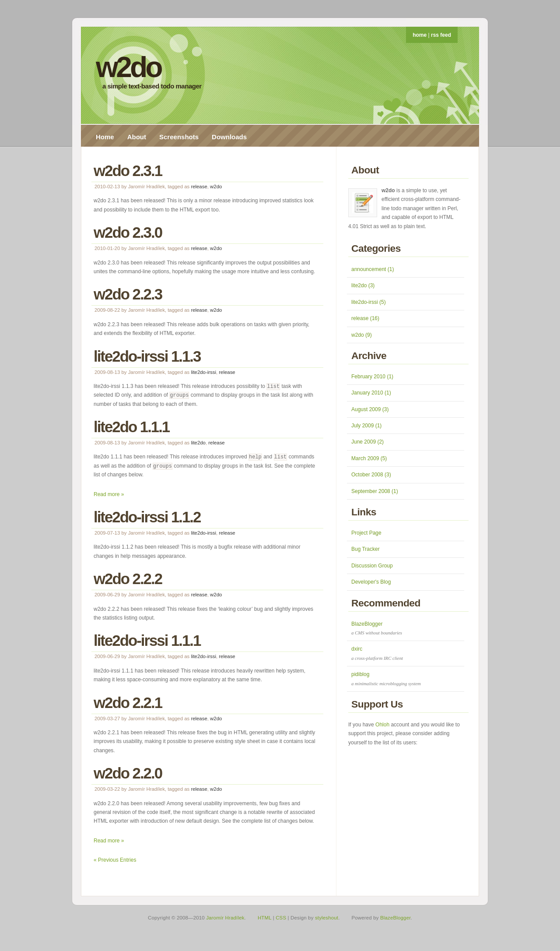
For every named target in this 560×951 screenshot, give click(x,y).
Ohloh (382, 725)
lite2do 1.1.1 (131, 427)
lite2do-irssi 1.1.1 (147, 640)
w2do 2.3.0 (128, 232)
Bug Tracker (366, 549)
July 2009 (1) (366, 426)
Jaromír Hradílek (225, 918)
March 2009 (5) (369, 458)
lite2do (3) (363, 285)
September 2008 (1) (375, 491)
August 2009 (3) (370, 409)
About (137, 137)
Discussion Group (372, 566)
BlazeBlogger (395, 918)
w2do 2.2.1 (128, 703)
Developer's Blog (371, 582)
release (199, 187)
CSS (281, 918)
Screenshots (179, 137)
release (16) (365, 318)
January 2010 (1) (371, 393)
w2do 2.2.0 (128, 773)
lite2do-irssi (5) (369, 302)
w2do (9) (362, 335)
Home (105, 137)
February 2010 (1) (372, 377)
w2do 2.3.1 (128, 171)
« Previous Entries (115, 860)
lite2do (198, 443)
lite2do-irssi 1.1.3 (147, 356)
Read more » (109, 494)
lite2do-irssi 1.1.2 (147, 517)
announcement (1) (373, 269)
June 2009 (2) (367, 442)
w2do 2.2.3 (128, 294)
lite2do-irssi (203, 372)
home (420, 35)
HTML (264, 918)
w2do (128, 67)
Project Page (366, 533)
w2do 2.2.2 (128, 579)
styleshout (327, 918)
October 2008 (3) (371, 475)
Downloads (229, 137)
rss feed (441, 35)
